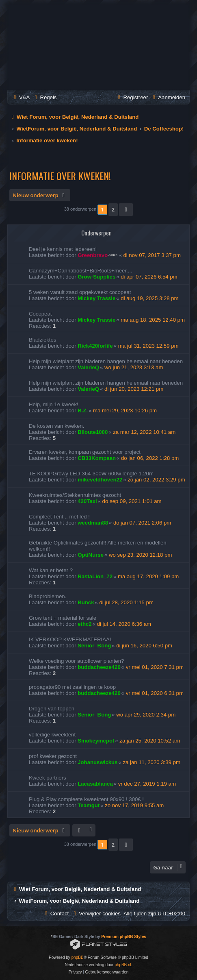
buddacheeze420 (99, 667)
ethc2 (84, 624)
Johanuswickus (97, 762)
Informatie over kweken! (60, 176)
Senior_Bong (94, 646)
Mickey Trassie (96, 298)
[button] (126, 209)
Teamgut (89, 805)
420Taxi (87, 501)
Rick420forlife (95, 346)
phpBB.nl (123, 965)
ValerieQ (88, 367)
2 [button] (113, 209)
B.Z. (83, 411)
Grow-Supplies (96, 277)
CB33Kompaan (97, 458)
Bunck (86, 602)
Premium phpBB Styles (124, 937)
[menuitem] (21, 97)
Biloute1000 (93, 432)
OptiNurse (91, 555)
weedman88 (93, 523)
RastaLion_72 (95, 576)
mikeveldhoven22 (100, 480)
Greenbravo (93, 255)
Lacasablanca (95, 784)
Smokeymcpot (96, 741)
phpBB (78, 957)
